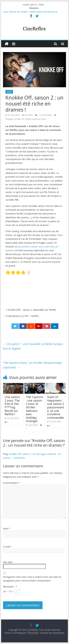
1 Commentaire (44, 115)
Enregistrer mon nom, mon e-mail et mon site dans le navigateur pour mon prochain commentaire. (32, 579)
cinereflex (29, 115)
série (44, 119)
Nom (7, 528)
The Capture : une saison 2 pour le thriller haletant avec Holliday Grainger (34, 409)
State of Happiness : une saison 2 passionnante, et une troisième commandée (56, 407)
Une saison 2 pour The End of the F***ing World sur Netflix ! (12, 406)
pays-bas (36, 119)
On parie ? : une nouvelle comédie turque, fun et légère (33, 346)
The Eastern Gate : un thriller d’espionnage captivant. (32, 365)
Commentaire (11, 483)
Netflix (28, 119)
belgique (9, 119)
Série (9, 92)
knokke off (19, 119)
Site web (8, 562)
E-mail (7, 547)
